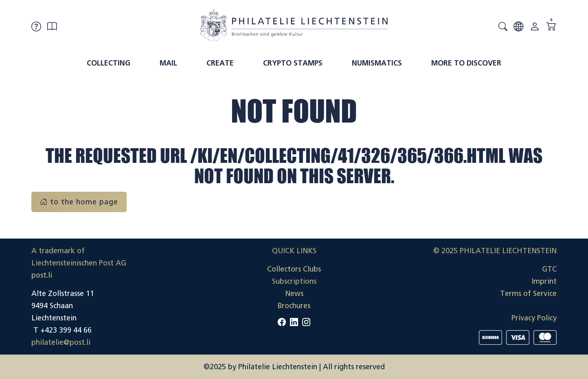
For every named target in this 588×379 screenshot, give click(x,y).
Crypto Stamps (293, 63)
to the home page (79, 202)
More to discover (466, 63)
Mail (168, 63)
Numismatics (377, 63)
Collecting (109, 63)
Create (220, 63)
